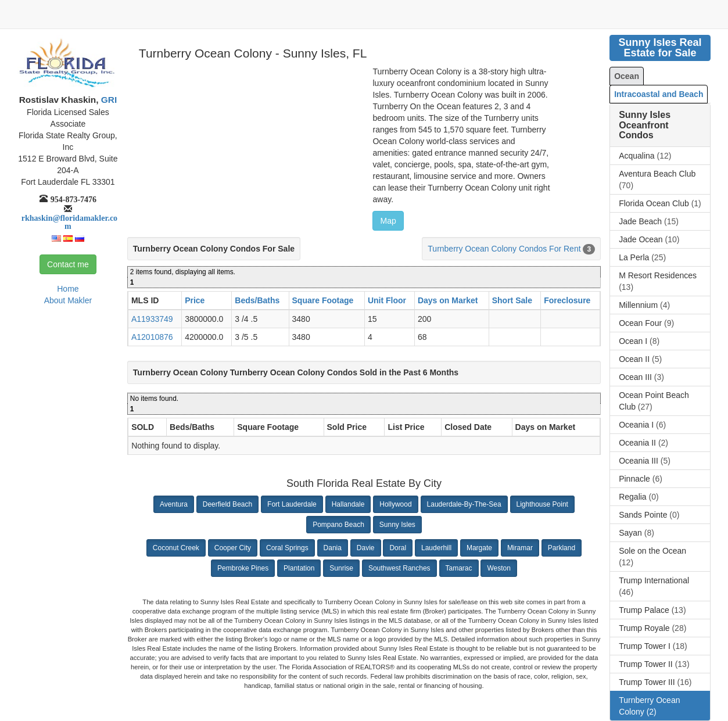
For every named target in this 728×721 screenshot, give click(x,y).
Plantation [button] (299, 568)
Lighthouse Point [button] (542, 504)
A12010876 (152, 337)
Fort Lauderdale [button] (292, 504)
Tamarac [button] (459, 568)
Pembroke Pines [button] (243, 568)
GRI (108, 100)
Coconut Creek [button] (176, 548)
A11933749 (152, 319)
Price (195, 300)
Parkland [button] (562, 548)
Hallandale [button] (348, 504)
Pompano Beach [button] (338, 525)
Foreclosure (567, 300)
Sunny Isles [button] (397, 525)
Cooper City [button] (233, 548)
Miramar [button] (520, 548)
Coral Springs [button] (287, 548)
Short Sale (512, 300)
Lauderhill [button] (436, 548)
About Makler (68, 300)
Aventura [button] (174, 504)
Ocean (627, 76)
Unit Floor (387, 300)
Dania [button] (333, 548)
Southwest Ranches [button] (399, 568)
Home (68, 289)
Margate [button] (479, 548)
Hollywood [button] (395, 504)
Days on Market (448, 300)
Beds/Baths (257, 300)
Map (388, 221)
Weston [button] (499, 568)
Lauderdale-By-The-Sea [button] (464, 504)
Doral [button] (398, 548)
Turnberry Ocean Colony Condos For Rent (504, 249)
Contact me (68, 264)
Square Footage (323, 300)
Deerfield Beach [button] (227, 504)
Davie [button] (366, 548)
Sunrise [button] (341, 568)
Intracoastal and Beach (659, 94)
